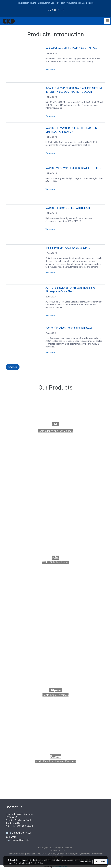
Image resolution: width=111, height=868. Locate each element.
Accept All (101, 862)
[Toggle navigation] (107, 21)
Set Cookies (85, 862)
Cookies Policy (37, 863)
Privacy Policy (20, 863)
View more (51, 70)
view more (13, 367)
